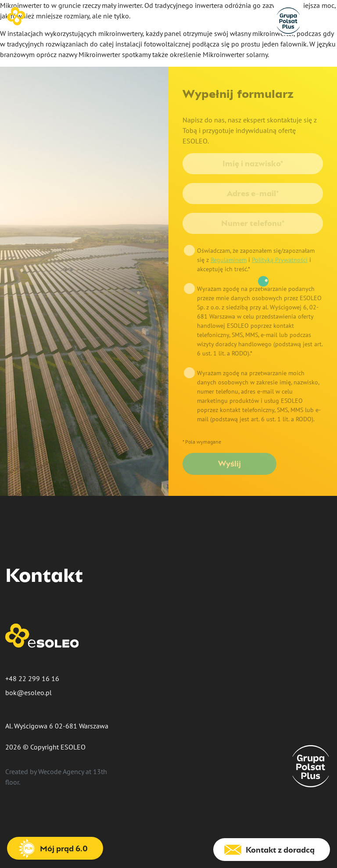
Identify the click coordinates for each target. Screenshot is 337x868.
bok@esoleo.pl (29, 692)
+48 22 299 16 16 (32, 678)
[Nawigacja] (324, 18)
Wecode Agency (61, 771)
